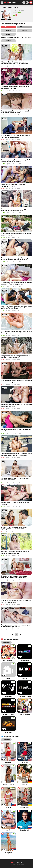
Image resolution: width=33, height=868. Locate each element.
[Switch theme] (31, 3)
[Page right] (20, 635)
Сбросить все (25, 27)
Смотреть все (6, 740)
